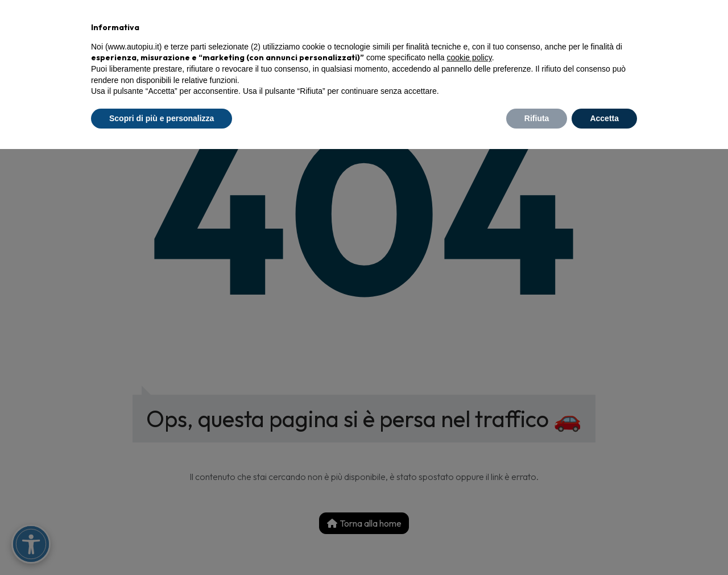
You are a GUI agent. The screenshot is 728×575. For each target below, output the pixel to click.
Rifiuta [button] (537, 118)
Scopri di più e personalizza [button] (162, 118)
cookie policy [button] (470, 57)
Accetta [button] (604, 118)
